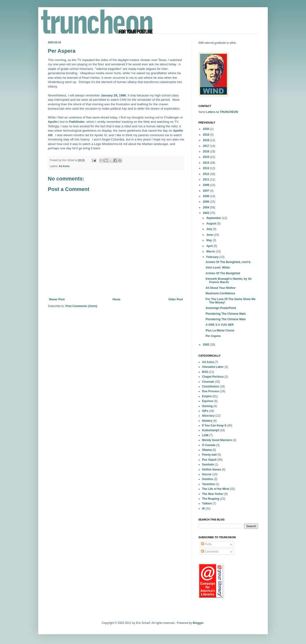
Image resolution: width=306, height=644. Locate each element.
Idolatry (207, 421)
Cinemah (208, 382)
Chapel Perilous (213, 377)
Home (117, 299)
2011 (207, 179)
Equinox (208, 401)
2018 (207, 140)
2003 (207, 213)
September (214, 218)
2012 (207, 174)
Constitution (210, 386)
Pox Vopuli (209, 460)
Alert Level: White (218, 268)
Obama (207, 450)
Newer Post (57, 299)
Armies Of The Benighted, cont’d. (228, 262)
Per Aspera (213, 336)
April (210, 246)
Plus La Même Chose (220, 330)
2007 (207, 191)
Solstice (208, 479)
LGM (205, 435)
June (210, 235)
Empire (207, 396)
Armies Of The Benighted (223, 273)
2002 (207, 345)
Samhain (208, 465)
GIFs (205, 411)
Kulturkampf (210, 430)
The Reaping (211, 499)
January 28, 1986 (113, 95)
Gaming (207, 406)
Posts (206, 544)
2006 (207, 196)
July (210, 229)
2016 (207, 151)
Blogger (198, 623)
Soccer (207, 474)
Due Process (211, 391)
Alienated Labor (213, 367)
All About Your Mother (221, 288)
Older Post (176, 299)
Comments (210, 552)
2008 (207, 185)
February (213, 257)
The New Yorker (213, 494)
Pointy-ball (209, 455)
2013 (207, 168)
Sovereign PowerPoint (221, 308)
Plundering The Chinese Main (226, 314)
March (211, 252)
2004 (207, 207)
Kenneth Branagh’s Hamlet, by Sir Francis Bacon (229, 280)
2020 (207, 129)
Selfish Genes (211, 470)
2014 (207, 163)
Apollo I (54, 122)
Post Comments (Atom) (81, 306)
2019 (207, 135)
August (212, 224)
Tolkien (207, 504)
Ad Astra (64, 166)
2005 (207, 202)
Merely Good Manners (217, 440)
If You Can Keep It (214, 426)
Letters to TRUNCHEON (222, 112)
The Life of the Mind (216, 489)
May (210, 240)
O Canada (209, 445)
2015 (207, 157)
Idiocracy (208, 416)
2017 (207, 146)
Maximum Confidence (220, 293)
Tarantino (208, 484)
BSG (205, 372)
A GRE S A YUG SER (220, 325)
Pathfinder (77, 122)
